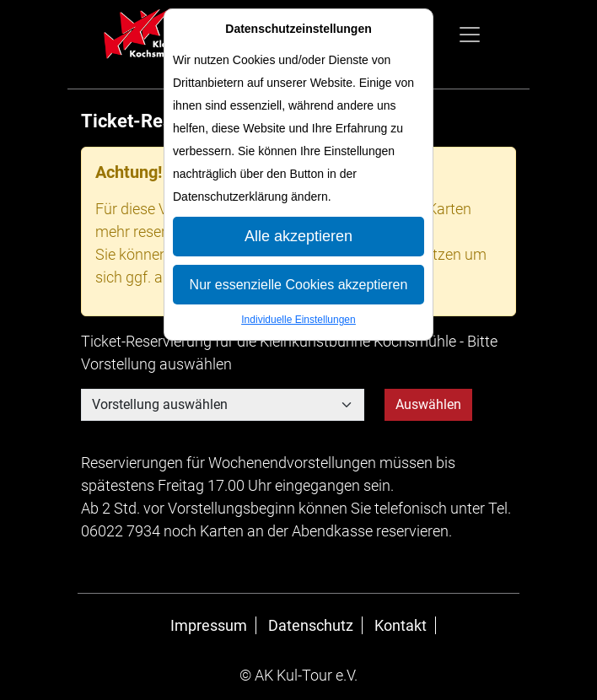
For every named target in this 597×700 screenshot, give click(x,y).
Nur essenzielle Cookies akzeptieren (299, 285)
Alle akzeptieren (298, 236)
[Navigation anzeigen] (470, 35)
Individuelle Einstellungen (298, 320)
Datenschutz (311, 625)
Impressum (209, 625)
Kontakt (401, 625)
